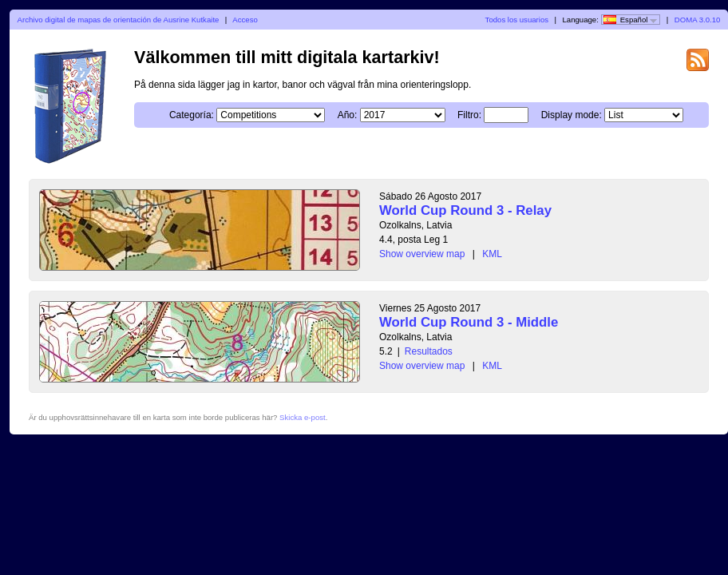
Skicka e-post (303, 417)
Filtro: (469, 115)
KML (492, 254)
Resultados (429, 351)
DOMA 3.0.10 (698, 20)
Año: (348, 115)
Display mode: (572, 115)
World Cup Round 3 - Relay (465, 210)
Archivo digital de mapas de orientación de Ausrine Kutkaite (119, 20)
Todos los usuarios (517, 20)
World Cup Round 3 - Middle (469, 322)
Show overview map (422, 254)
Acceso (245, 20)
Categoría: (192, 115)
